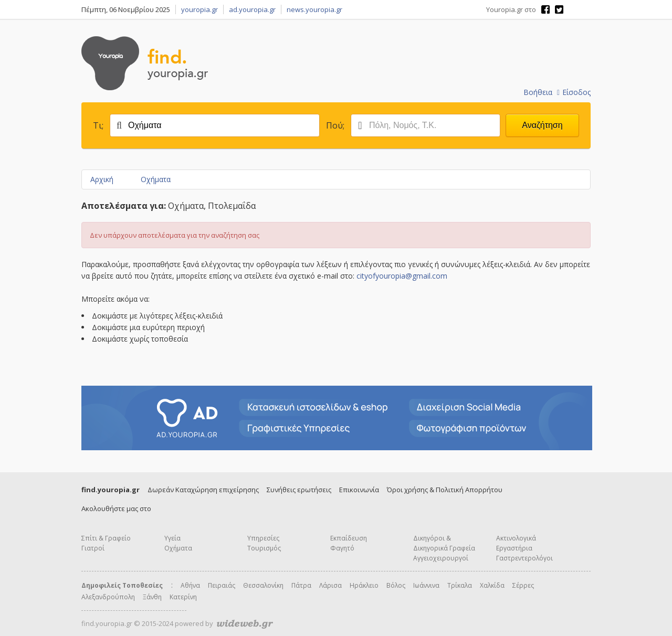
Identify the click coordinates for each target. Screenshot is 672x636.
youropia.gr (199, 9)
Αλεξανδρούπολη (108, 597)
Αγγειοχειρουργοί (441, 558)
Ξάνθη (152, 597)
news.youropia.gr (314, 9)
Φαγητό (342, 548)
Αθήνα (190, 585)
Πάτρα (301, 585)
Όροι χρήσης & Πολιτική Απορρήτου (445, 490)
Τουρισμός (264, 548)
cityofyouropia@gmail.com (402, 276)
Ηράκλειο (364, 585)
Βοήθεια (538, 92)
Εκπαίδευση (349, 538)
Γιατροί (93, 548)
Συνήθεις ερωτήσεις (299, 490)
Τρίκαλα (460, 585)
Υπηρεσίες (263, 538)
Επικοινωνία (359, 490)
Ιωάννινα (426, 585)
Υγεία (172, 538)
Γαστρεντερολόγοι (524, 558)
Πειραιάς (222, 585)
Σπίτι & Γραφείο (106, 538)
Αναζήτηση (542, 125)
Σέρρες (523, 585)
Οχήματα (156, 179)
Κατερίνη (183, 597)
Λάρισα (330, 585)
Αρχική (102, 179)
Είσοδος (574, 92)
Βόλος (396, 585)
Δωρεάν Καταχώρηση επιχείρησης (203, 490)
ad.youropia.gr (252, 9)
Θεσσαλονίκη (263, 585)
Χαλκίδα (492, 585)
